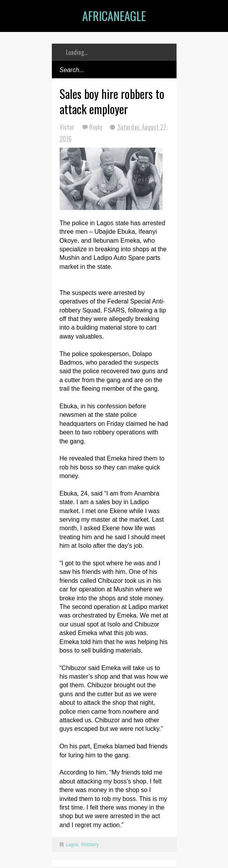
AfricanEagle (114, 16)
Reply (96, 127)
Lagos (72, 845)
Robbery (90, 845)
